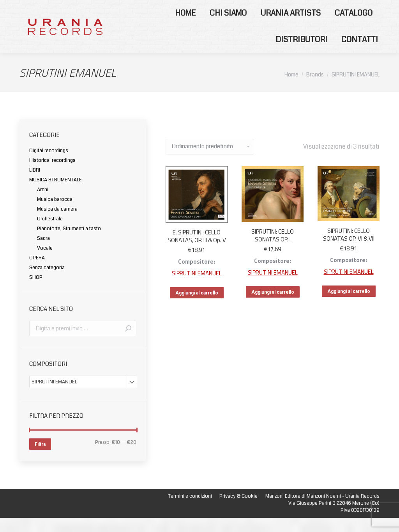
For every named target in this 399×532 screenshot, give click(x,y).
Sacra (43, 252)
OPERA (37, 272)
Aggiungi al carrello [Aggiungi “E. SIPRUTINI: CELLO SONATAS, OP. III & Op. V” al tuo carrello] (197, 307)
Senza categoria (47, 282)
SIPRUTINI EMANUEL (197, 287)
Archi (43, 204)
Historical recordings (52, 174)
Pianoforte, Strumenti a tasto (69, 243)
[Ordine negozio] (210, 161)
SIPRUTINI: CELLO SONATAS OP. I (273, 249)
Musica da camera (57, 223)
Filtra (40, 458)
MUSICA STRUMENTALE (56, 194)
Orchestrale (50, 233)
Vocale (45, 262)
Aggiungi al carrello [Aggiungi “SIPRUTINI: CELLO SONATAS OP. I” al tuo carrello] (273, 306)
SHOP (36, 291)
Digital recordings (49, 165)
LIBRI (35, 184)
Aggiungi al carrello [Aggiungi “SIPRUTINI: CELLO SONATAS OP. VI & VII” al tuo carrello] (349, 305)
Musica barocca (55, 213)
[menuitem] (185, 27)
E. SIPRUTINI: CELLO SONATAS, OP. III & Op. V (197, 250)
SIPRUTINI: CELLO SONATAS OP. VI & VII (349, 249)
